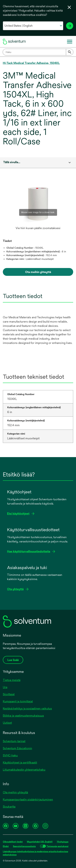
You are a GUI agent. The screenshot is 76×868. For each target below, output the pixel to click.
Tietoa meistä (12, 680)
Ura (5, 687)
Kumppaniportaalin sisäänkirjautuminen (28, 799)
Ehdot (6, 846)
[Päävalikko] (70, 42)
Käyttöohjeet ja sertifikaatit (20, 763)
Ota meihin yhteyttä (15, 792)
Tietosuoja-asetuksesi (57, 846)
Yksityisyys (63, 842)
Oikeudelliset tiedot (13, 842)
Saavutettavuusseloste (24, 846)
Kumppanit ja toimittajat (18, 701)
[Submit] (70, 52)
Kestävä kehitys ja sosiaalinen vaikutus (27, 708)
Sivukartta (9, 807)
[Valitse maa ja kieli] (33, 26)
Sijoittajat (9, 694)
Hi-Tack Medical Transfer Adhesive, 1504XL (31, 63)
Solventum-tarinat (14, 741)
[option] (38, 207)
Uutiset (7, 723)
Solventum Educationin (17, 748)
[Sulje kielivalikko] (69, 7)
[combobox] (38, 52)
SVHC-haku (10, 755)
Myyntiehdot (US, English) (40, 842)
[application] (38, 203)
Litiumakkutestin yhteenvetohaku (24, 770)
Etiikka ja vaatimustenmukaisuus (23, 716)
